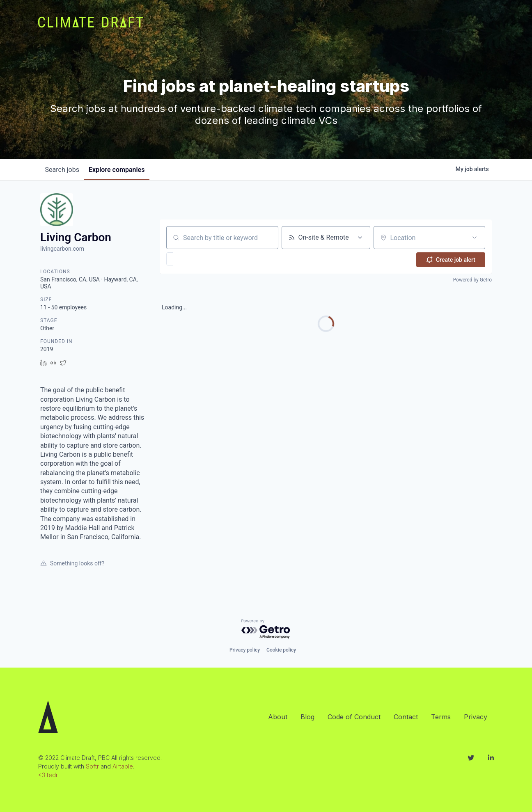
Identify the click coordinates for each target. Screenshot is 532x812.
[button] (194, 259)
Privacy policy (245, 650)
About (278, 717)
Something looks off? (72, 563)
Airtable (123, 766)
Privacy (476, 717)
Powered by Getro (472, 279)
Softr (92, 766)
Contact (406, 717)
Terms (441, 717)
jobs (64, 170)
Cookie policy (281, 650)
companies (122, 170)
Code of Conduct (354, 717)
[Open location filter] (475, 238)
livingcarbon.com (62, 249)
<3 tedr (48, 775)
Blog (307, 717)
